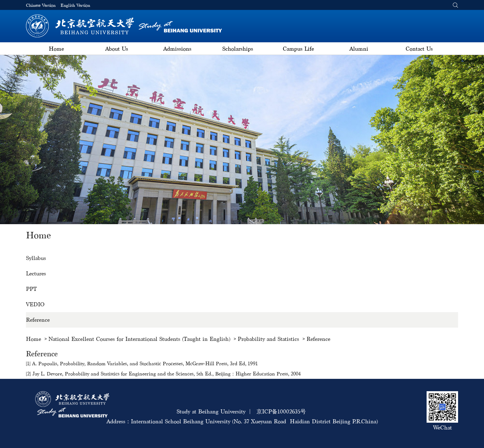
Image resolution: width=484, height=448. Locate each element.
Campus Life (298, 49)
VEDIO (35, 304)
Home (56, 49)
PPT (31, 289)
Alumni (359, 49)
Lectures (36, 273)
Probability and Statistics (268, 339)
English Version (75, 5)
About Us (117, 49)
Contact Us (419, 49)
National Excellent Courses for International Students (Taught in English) (139, 339)
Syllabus (36, 258)
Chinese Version (41, 5)
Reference (38, 320)
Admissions (177, 49)
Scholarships (238, 49)
